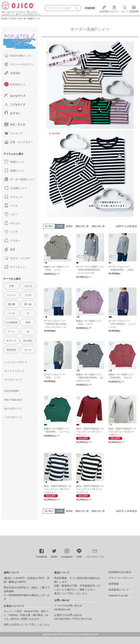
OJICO (13, 19)
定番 (11, 286)
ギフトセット (15, 267)
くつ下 (11, 232)
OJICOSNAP (12, 391)
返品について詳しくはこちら (71, 593)
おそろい (12, 113)
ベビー (11, 214)
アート (11, 332)
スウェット (13, 197)
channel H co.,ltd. (118, 595)
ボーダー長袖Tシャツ (19, 179)
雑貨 (10, 249)
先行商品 (28, 341)
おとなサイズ (15, 96)
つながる (28, 286)
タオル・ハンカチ (17, 258)
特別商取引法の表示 (120, 572)
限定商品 (11, 350)
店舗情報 (134, 10)
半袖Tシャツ (14, 162)
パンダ (11, 313)
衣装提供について (119, 590)
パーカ (11, 205)
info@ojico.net (62, 609)
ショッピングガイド (16, 362)
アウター (12, 240)
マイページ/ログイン (19, 64)
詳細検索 (90, 8)
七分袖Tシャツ (16, 188)
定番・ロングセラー (19, 142)
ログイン (114, 10)
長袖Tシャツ (14, 170)
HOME (4, 19)
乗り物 (28, 304)
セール (28, 350)
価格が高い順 (98, 226)
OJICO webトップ (17, 55)
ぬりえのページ (13, 408)
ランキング (13, 133)
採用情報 (114, 584)
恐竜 (28, 322)
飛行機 (11, 304)
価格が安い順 (82, 226)
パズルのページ (13, 417)
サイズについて (13, 380)
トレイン (11, 295)
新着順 (69, 226)
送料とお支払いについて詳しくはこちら (27, 624)
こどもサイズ (15, 104)
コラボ (28, 295)
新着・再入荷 (15, 124)
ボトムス (12, 223)
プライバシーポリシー (121, 578)
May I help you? (13, 400)
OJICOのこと (15, 84)
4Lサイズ (11, 341)
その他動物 (11, 322)
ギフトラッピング (14, 371)
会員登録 (104, 10)
